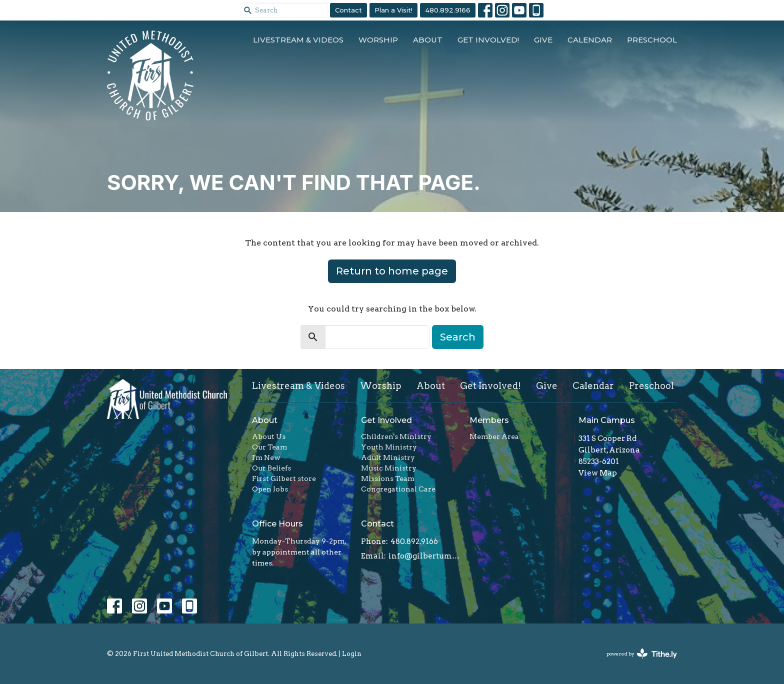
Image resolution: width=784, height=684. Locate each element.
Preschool (652, 40)
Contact (348, 10)
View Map (598, 473)
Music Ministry (389, 468)
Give (543, 40)
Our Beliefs (271, 468)
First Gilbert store (284, 478)
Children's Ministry (396, 436)
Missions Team (388, 478)
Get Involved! (488, 40)
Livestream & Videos (298, 40)
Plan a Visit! (393, 10)
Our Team (269, 447)
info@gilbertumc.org (424, 556)
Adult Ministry (388, 457)
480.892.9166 (448, 10)
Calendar (590, 40)
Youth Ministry (389, 447)
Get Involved (386, 420)
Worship (378, 40)
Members (489, 420)
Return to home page (392, 271)
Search (458, 337)
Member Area (494, 436)
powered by (642, 654)
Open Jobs (270, 489)
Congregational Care (398, 489)
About (428, 40)
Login (352, 654)
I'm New (266, 457)
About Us (269, 436)
